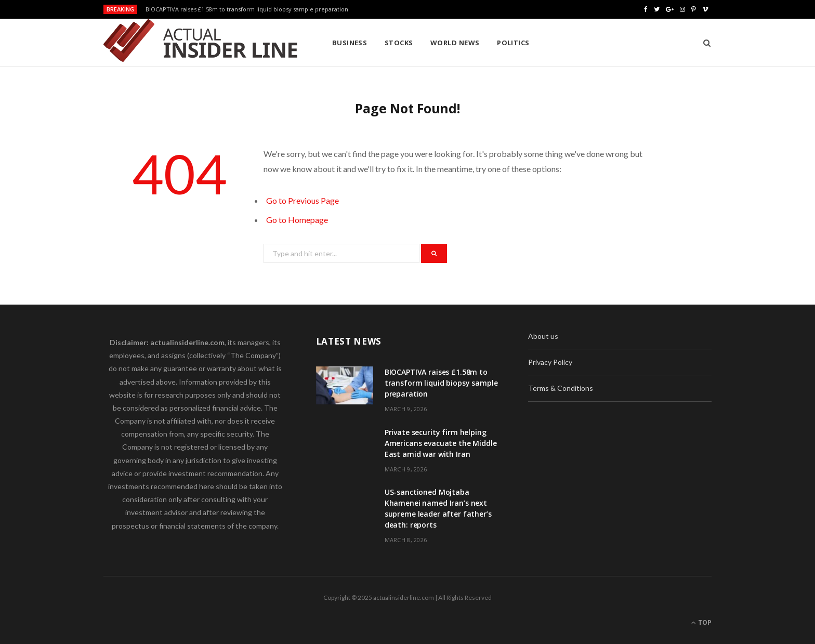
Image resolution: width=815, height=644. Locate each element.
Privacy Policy (550, 362)
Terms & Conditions (561, 388)
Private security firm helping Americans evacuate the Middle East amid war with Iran (441, 443)
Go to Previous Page (303, 200)
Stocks (399, 43)
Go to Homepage (297, 220)
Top (701, 622)
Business (350, 43)
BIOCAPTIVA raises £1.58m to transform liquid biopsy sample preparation (247, 9)
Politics (513, 43)
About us (543, 336)
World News (455, 43)
